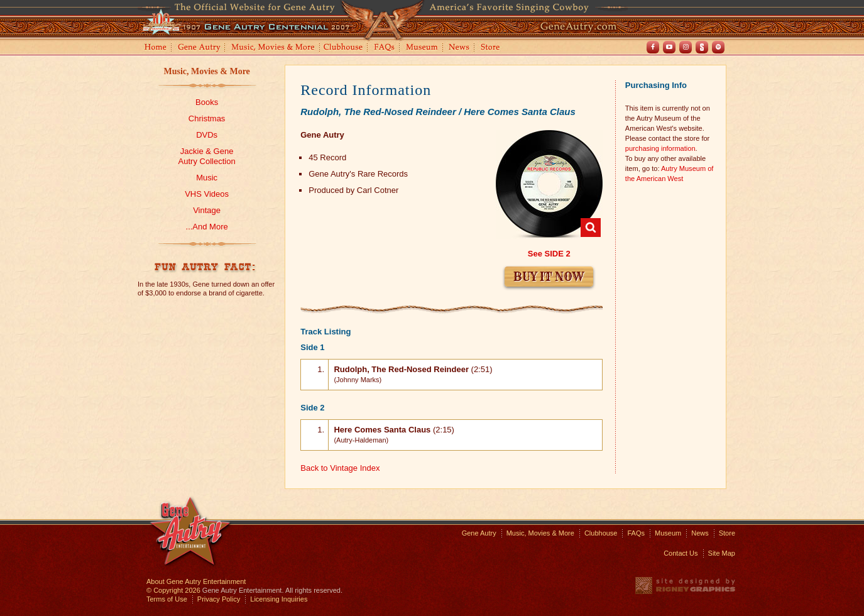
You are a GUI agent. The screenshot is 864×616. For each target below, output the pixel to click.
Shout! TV (702, 47)
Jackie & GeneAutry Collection (207, 156)
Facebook (653, 47)
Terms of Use (167, 599)
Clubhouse (344, 48)
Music (207, 178)
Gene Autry (200, 48)
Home (155, 48)
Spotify (718, 47)
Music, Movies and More (273, 48)
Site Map (722, 553)
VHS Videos (207, 194)
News (460, 48)
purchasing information (660, 148)
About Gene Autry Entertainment (196, 581)
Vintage (207, 210)
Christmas (207, 118)
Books (207, 102)
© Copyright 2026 (173, 590)
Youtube (669, 47)
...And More (207, 227)
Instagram (686, 47)
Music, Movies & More (206, 71)
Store (493, 48)
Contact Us (681, 553)
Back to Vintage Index (340, 468)
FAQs (385, 48)
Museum (423, 48)
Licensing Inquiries (279, 599)
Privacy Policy (219, 599)
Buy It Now (549, 277)
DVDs (207, 135)
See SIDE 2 (549, 254)
